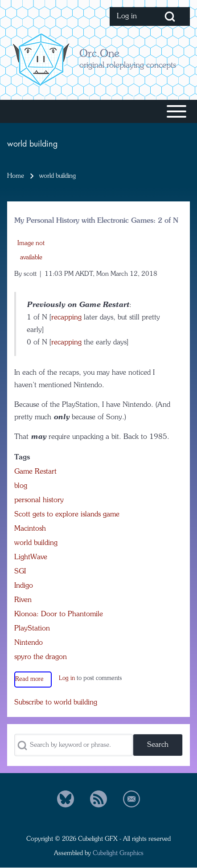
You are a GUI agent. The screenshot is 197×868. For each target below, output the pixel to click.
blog (21, 486)
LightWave (31, 557)
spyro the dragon (41, 657)
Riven (23, 600)
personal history (39, 500)
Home (16, 176)
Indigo (24, 586)
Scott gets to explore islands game (67, 515)
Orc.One (99, 54)
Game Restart (35, 472)
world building (36, 543)
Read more (29, 679)
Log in (67, 678)
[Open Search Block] (170, 16)
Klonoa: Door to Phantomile (59, 614)
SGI (20, 572)
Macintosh (30, 529)
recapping (66, 318)
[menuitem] (130, 16)
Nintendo (29, 643)
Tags (22, 458)
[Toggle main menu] (98, 111)
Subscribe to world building (56, 703)
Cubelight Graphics (118, 853)
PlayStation (32, 629)
